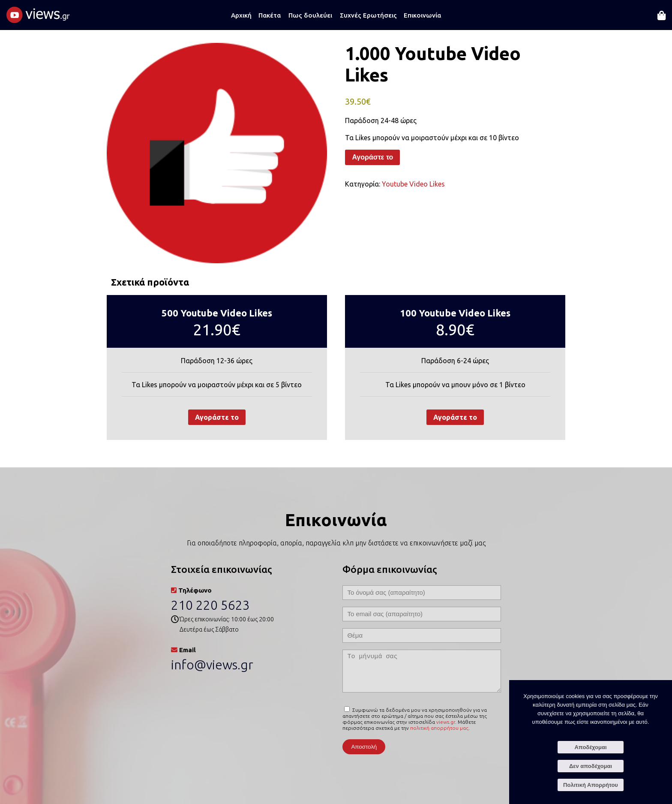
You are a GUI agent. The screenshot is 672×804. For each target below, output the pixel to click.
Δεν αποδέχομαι (591, 766)
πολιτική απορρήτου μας (439, 728)
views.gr (446, 722)
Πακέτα (270, 15)
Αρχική (241, 15)
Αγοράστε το (372, 157)
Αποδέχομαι (590, 747)
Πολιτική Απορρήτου (591, 785)
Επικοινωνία (422, 15)
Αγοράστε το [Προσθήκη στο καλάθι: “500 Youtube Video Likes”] (217, 417)
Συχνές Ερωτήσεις (368, 15)
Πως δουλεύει (310, 15)
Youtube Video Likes (413, 184)
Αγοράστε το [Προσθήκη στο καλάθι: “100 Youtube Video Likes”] (455, 417)
